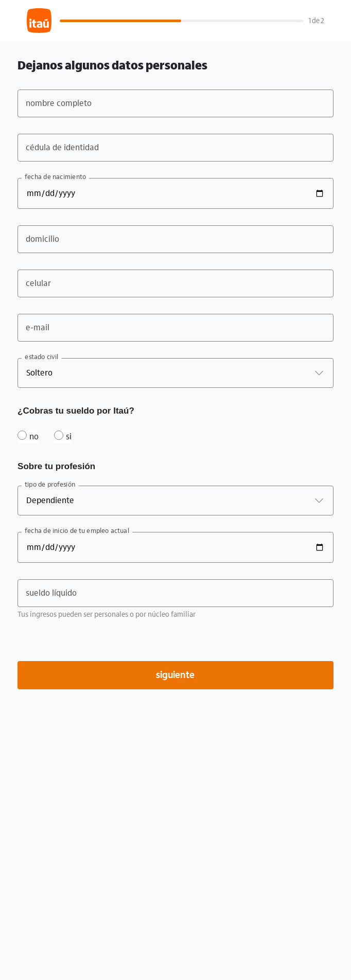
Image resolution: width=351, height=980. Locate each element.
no (34, 436)
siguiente (175, 675)
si (69, 436)
